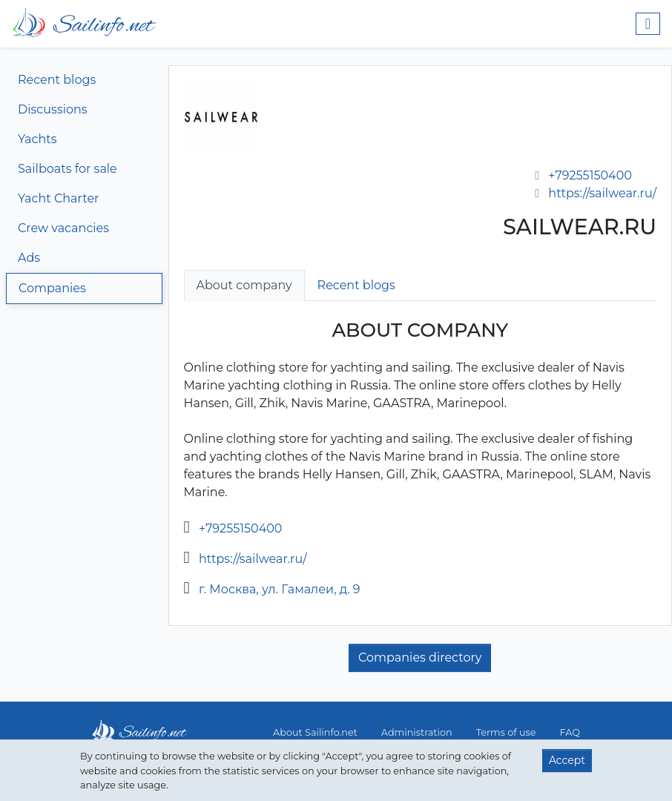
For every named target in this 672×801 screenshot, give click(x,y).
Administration (417, 732)
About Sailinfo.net (315, 732)
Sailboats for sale (67, 169)
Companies (52, 288)
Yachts (37, 139)
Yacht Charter (58, 198)
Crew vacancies (63, 228)
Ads (29, 258)
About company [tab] (244, 285)
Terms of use (506, 732)
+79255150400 (590, 175)
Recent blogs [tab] (356, 285)
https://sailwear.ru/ (602, 193)
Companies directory (420, 657)
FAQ (570, 732)
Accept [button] (567, 760)
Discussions (53, 109)
